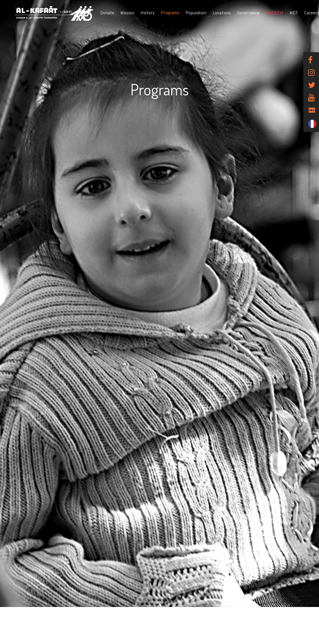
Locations (222, 13)
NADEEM (275, 13)
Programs (170, 13)
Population (196, 13)
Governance (248, 13)
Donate (107, 13)
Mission (127, 13)
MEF (294, 13)
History (148, 13)
